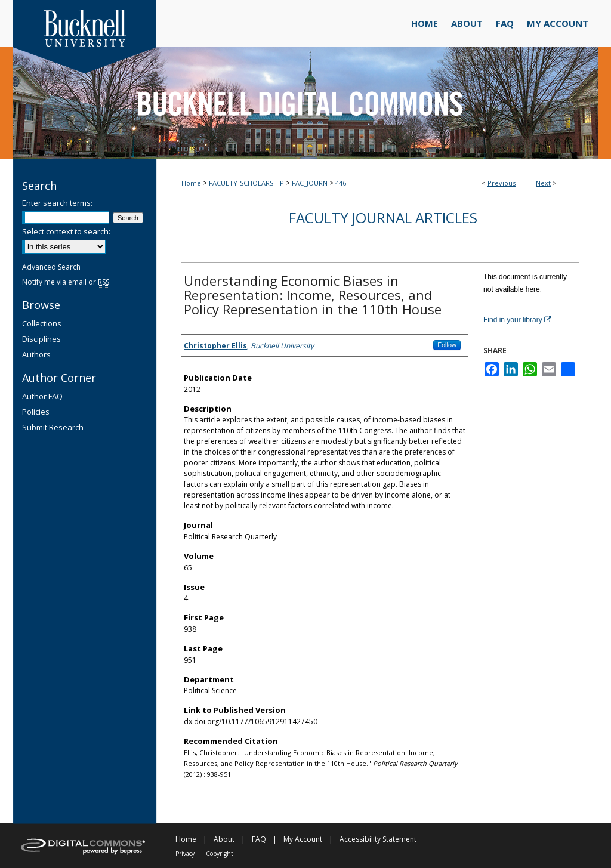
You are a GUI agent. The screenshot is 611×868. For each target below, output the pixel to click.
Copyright (220, 854)
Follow (447, 345)
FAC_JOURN (310, 183)
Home (191, 183)
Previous (502, 183)
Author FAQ (42, 396)
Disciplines (41, 339)
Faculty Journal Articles (383, 217)
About (224, 839)
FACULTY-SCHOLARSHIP (246, 183)
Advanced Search (51, 267)
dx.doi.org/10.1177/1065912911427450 (251, 722)
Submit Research (53, 427)
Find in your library (517, 320)
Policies (36, 412)
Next (543, 183)
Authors (36, 354)
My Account (303, 839)
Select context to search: (66, 231)
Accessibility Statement (378, 839)
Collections (42, 323)
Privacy (185, 854)
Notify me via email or (66, 282)
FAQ (259, 839)
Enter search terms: (57, 203)
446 (341, 183)
